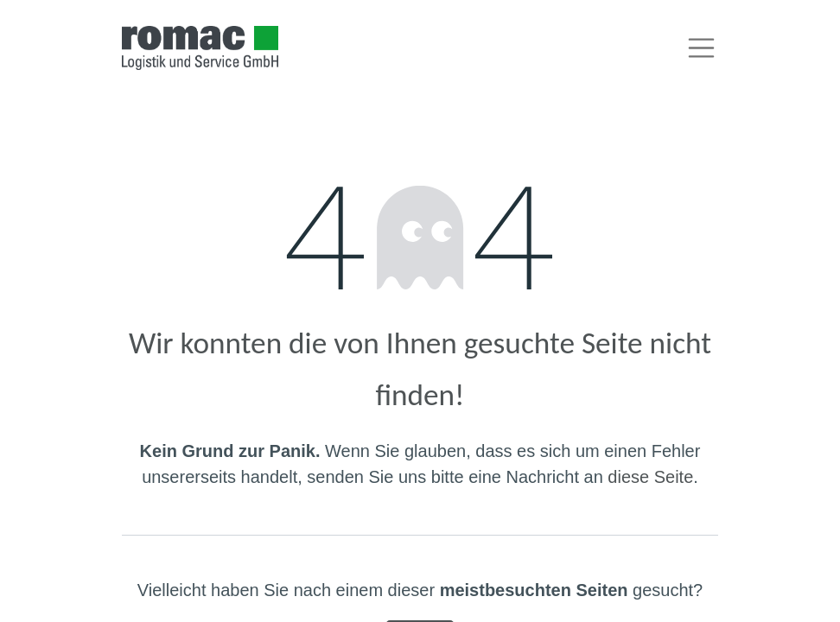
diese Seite (650, 477)
